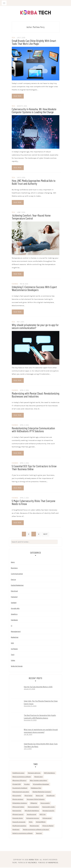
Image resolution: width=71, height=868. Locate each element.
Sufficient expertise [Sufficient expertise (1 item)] (20, 826)
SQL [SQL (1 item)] (31, 822)
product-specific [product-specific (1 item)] (49, 811)
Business (14, 568)
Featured (15, 284)
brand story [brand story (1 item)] (39, 777)
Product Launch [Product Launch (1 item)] (18, 815)
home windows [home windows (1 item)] (18, 800)
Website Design (17, 667)
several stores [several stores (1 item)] (18, 819)
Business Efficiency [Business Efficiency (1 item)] (20, 781)
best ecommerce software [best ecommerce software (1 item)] (22, 777)
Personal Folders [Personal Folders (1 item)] (19, 807)
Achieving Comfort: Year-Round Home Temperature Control (31, 217)
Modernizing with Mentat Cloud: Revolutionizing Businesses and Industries (35, 395)
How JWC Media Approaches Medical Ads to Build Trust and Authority (34, 182)
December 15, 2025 (30, 706)
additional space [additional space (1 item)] (19, 773)
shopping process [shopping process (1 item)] (33, 819)
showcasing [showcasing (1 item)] (47, 819)
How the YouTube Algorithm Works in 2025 (38, 687)
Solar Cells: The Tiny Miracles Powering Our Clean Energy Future (41, 703)
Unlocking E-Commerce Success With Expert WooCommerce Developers (34, 289)
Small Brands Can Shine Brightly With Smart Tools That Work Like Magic (34, 43)
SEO (12, 644)
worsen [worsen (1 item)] (39, 834)
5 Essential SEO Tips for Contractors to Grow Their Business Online (34, 468)
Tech (13, 38)
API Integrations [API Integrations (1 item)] (50, 773)
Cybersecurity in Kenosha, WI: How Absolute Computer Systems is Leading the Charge (34, 111)
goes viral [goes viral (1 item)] (40, 796)
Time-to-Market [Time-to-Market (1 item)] (48, 826)
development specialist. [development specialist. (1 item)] (21, 792)
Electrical (14, 592)
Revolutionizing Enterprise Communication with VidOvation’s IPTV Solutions (33, 430)
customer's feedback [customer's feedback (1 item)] (20, 788)
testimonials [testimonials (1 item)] (35, 826)
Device (13, 580)
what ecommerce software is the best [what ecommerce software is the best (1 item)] (36, 830)
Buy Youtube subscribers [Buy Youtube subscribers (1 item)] (39, 781)
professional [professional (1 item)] (32, 815)
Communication (17, 574)
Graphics (14, 615)
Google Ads (15, 609)
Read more (18, 97)
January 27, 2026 (29, 689)
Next (45, 534)
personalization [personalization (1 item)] (34, 807)
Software (14, 649)
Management (16, 632)
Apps (13, 563)
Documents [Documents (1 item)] (17, 796)
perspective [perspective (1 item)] (17, 811)
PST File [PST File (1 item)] (43, 815)
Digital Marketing (17, 586)
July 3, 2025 (28, 749)
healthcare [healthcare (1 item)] (51, 796)
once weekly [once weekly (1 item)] (46, 804)
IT (12, 626)
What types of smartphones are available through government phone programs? (41, 731)
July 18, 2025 (28, 735)
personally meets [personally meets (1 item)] (49, 807)
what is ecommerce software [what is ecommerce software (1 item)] (23, 834)
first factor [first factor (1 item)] (29, 796)
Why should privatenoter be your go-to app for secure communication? (35, 327)
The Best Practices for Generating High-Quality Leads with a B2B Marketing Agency (40, 717)
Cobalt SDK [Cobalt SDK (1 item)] (17, 785)
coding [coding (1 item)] (27, 785)
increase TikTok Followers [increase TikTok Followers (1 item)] (36, 800)
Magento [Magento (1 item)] (34, 804)
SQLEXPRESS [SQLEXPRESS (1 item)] (41, 822)
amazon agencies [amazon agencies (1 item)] (35, 773)
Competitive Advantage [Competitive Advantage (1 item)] (41, 785)
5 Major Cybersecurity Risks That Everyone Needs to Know (34, 503)
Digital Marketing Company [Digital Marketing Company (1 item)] (42, 792)
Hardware (14, 620)
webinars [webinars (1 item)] (16, 830)
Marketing (15, 638)
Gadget (14, 603)
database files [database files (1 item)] (36, 788)
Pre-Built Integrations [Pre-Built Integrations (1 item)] (32, 811)
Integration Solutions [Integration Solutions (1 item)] (20, 804)
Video (13, 661)
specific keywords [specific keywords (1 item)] (19, 822)
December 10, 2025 (30, 721)
